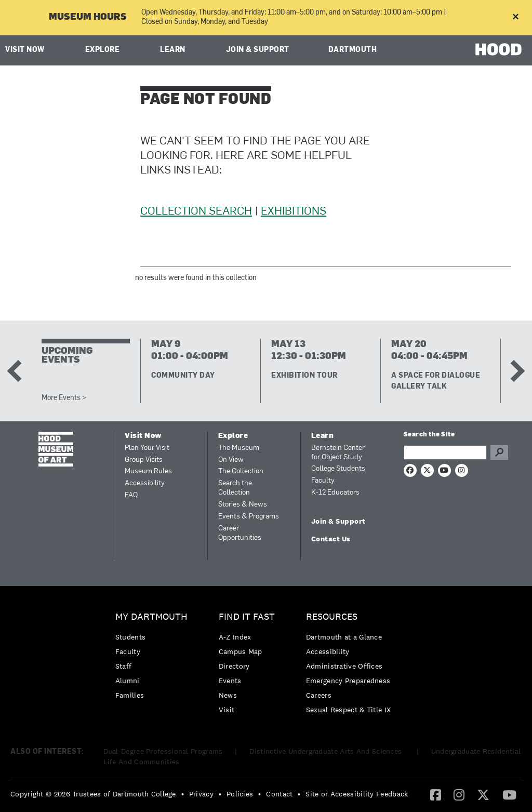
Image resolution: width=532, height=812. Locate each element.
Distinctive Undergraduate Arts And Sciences (327, 751)
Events (230, 681)
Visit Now (25, 50)
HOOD (498, 49)
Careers (319, 695)
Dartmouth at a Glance (344, 637)
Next (514, 371)
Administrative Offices (344, 666)
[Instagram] (459, 794)
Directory (234, 666)
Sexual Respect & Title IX (349, 710)
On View (231, 460)
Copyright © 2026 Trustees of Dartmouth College (93, 794)
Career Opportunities (240, 533)
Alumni (128, 681)
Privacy (201, 794)
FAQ (131, 495)
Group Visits (144, 460)
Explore (103, 50)
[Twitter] (483, 794)
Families (130, 695)
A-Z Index (235, 637)
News (228, 695)
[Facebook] (436, 794)
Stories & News (243, 505)
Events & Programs (249, 517)
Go (499, 452)
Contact (279, 794)
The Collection (241, 471)
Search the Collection (235, 488)
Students (130, 637)
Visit (227, 710)
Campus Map (241, 651)
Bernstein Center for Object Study (338, 453)
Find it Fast (247, 617)
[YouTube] (509, 794)
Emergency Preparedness (348, 681)
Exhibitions (294, 212)
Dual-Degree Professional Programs (163, 751)
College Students (338, 469)
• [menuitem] (183, 794)
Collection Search (196, 212)
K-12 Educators (335, 493)
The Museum (239, 448)
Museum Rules (148, 471)
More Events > (64, 398)
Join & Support (258, 50)
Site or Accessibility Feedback (357, 794)
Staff (124, 666)
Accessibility (145, 483)
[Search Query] (445, 452)
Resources (332, 617)
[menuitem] (154, 658)
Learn (173, 50)
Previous (18, 371)
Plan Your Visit (147, 448)
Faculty (323, 481)
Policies (240, 794)
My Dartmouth (151, 617)
